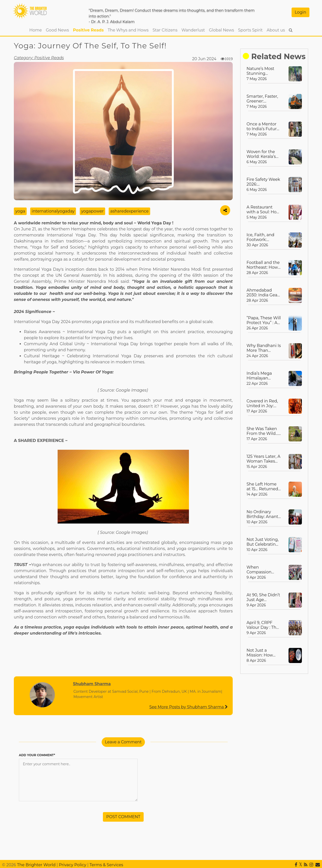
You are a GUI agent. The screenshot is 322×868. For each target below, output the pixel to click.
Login (300, 12)
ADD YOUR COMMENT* (37, 755)
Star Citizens (165, 30)
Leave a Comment (123, 742)
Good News (57, 30)
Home (37, 30)
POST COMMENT (123, 817)
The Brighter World (36, 865)
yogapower (92, 211)
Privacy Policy (73, 865)
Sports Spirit (250, 30)
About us (276, 30)
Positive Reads (88, 30)
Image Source (25, 198)
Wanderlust (193, 30)
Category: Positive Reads (39, 58)
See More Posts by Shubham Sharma (188, 707)
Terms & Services (106, 865)
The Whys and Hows (128, 30)
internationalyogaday (53, 211)
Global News (222, 30)
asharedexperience (129, 211)
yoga (20, 211)
